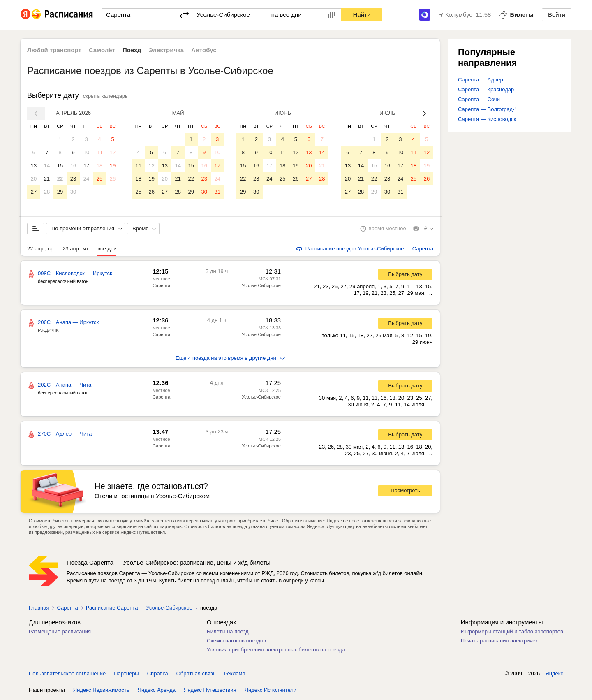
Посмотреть (405, 492)
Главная (39, 609)
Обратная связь (196, 675)
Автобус (204, 50)
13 (34, 166)
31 (217, 192)
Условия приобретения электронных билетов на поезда (276, 651)
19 (113, 166)
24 (86, 179)
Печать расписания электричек (499, 642)
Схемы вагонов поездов (236, 642)
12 (113, 152)
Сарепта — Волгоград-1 (488, 109)
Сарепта (161, 287)
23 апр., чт (75, 250)
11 (99, 152)
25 (99, 179)
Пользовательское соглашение (67, 675)
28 (47, 192)
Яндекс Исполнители (271, 692)
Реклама (235, 675)
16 (73, 166)
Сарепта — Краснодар (486, 89)
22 (60, 179)
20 (34, 179)
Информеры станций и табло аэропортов (512, 633)
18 (99, 166)
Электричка (166, 50)
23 (73, 179)
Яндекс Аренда (157, 692)
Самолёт (102, 50)
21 (47, 179)
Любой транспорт (54, 50)
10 (86, 152)
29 (60, 192)
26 (113, 179)
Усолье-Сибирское (261, 287)
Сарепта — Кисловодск (487, 119)
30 (73, 192)
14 (47, 166)
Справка (158, 675)
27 (34, 192)
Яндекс (554, 675)
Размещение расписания (60, 633)
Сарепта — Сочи (479, 99)
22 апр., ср (40, 250)
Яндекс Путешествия (210, 692)
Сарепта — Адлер (481, 80)
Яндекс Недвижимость (101, 692)
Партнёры (126, 675)
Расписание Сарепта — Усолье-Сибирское (139, 609)
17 (86, 166)
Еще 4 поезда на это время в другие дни (230, 360)
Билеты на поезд (228, 633)
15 (60, 166)
